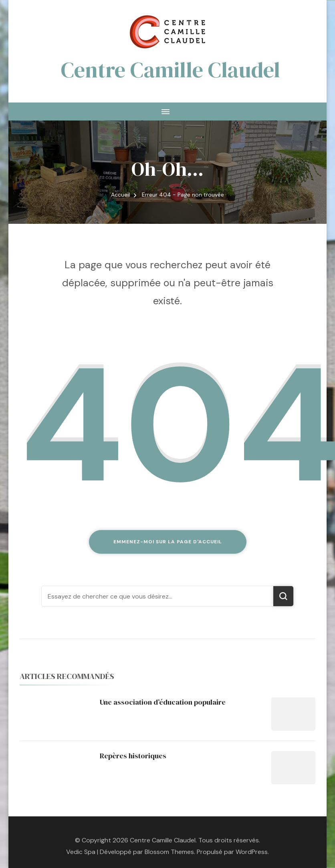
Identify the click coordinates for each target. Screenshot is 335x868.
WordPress (252, 852)
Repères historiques (133, 756)
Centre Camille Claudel (171, 70)
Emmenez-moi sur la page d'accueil (168, 542)
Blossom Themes (169, 852)
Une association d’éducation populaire (163, 702)
